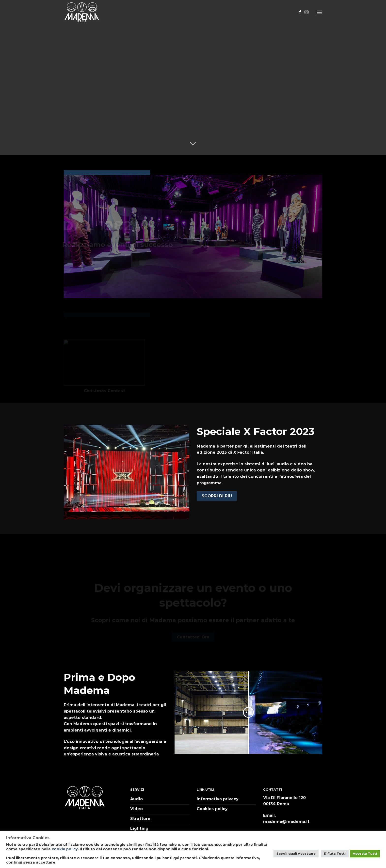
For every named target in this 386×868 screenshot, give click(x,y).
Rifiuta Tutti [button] (335, 853)
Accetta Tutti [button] (365, 853)
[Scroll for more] (193, 144)
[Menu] (319, 12)
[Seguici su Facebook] (300, 12)
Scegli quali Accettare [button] (296, 853)
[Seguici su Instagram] (306, 12)
